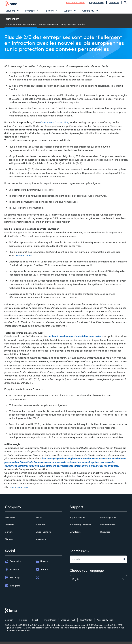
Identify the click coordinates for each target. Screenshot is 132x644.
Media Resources (49, 27)
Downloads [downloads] (75, 534)
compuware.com (18, 489)
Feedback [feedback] (40, 527)
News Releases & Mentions (21, 27)
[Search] (125, 4)
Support (68, 12)
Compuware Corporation (54, 125)
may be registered (109, 630)
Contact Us (114, 4)
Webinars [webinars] (9, 527)
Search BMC (79, 553)
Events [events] (39, 520)
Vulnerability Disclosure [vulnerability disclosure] (80, 527)
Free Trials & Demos (75, 4)
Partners (49, 12)
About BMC (88, 12)
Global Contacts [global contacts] (43, 534)
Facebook (12, 572)
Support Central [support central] (77, 520)
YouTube (42, 572)
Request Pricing (97, 4)
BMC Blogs (13, 580)
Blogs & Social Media (73, 27)
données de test (24, 258)
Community (13, 564)
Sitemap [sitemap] (9, 542)
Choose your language (87, 573)
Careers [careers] (9, 534)
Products (30, 12)
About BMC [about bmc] (11, 520)
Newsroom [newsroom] (41, 542)
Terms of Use (101, 627)
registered (90, 630)
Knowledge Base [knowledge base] (108, 520)
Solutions (10, 12)
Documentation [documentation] (108, 527)
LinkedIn (42, 564)
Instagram (12, 588)
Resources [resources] (105, 534)
